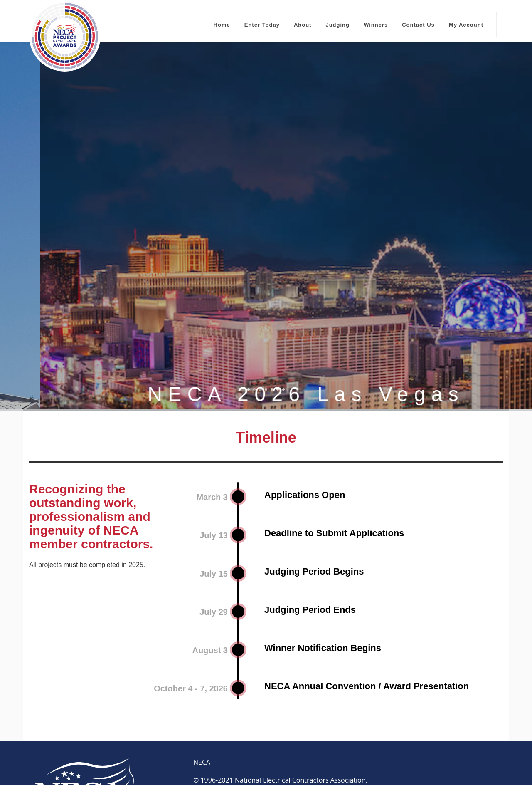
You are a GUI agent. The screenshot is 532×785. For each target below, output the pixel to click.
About (303, 25)
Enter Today (262, 25)
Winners (376, 25)
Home (222, 25)
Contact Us (418, 25)
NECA (202, 691)
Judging (337, 25)
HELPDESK (277, 745)
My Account (466, 25)
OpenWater (246, 763)
